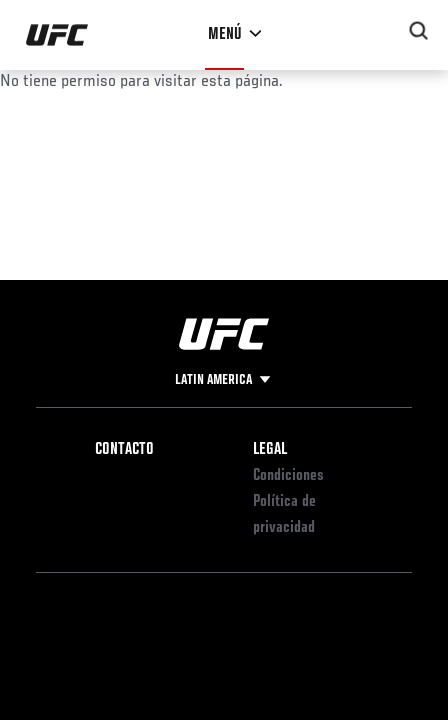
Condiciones (288, 476)
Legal (270, 450)
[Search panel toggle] (419, 31)
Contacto (124, 450)
